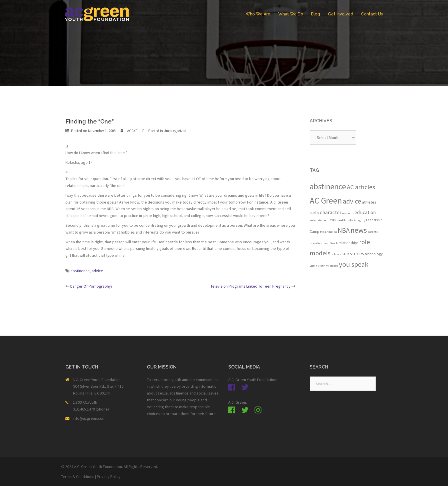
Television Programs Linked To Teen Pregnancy (251, 286)
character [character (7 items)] (331, 212)
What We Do (291, 14)
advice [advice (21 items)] (352, 201)
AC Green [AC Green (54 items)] (326, 201)
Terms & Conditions (78, 477)
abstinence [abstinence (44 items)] (328, 186)
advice (97, 271)
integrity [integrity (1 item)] (360, 220)
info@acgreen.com (89, 418)
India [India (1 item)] (350, 220)
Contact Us (372, 14)
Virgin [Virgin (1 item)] (313, 266)
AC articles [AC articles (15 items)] (361, 187)
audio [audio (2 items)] (314, 213)
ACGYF (132, 131)
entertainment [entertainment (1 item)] (319, 220)
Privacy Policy (109, 477)
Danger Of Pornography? (91, 286)
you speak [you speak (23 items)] (354, 264)
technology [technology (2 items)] (374, 254)
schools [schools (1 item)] (336, 254)
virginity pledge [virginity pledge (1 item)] (328, 266)
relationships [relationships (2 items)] (348, 243)
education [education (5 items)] (365, 212)
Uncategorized (175, 131)
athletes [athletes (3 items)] (369, 202)
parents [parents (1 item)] (373, 232)
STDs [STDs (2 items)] (345, 254)
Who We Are (258, 14)
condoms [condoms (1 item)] (348, 213)
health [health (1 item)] (342, 220)
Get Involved (341, 14)
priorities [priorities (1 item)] (316, 243)
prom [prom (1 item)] (326, 243)
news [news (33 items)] (359, 230)
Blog (316, 14)
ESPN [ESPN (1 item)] (333, 220)
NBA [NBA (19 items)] (344, 230)
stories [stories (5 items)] (357, 254)
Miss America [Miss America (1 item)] (328, 232)
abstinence (80, 271)
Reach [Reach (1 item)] (334, 243)
